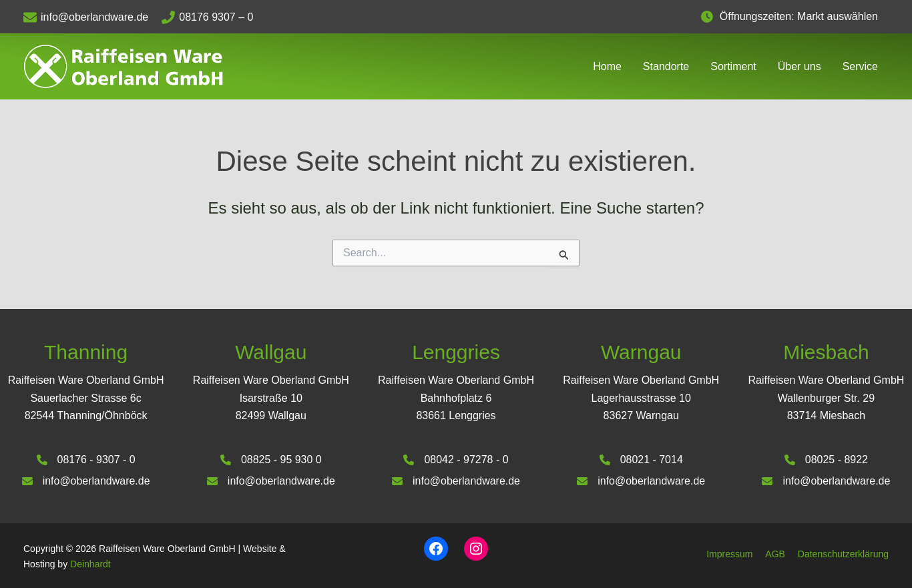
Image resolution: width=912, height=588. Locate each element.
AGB (775, 554)
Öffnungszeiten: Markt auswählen (804, 16)
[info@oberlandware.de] (92, 17)
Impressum (729, 554)
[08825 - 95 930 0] (271, 460)
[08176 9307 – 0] (214, 17)
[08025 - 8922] (826, 460)
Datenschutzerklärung (843, 554)
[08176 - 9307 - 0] (85, 460)
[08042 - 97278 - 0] (456, 460)
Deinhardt (90, 564)
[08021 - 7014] (641, 460)
